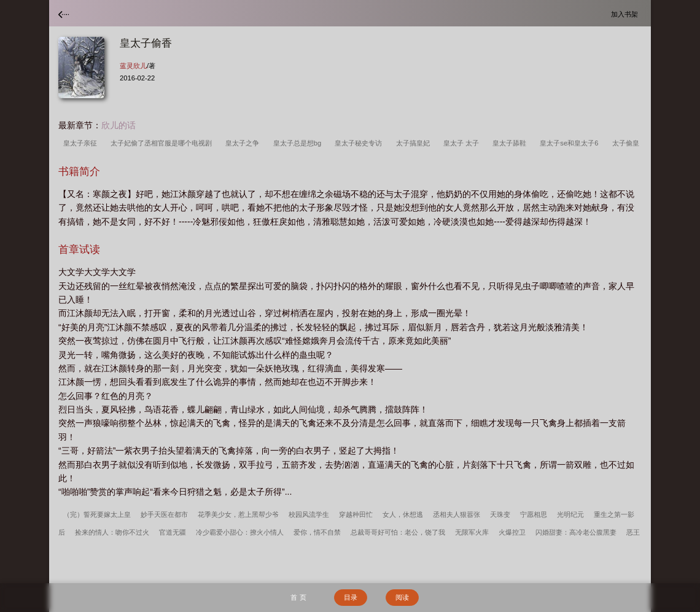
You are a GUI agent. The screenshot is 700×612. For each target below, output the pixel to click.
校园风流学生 (309, 514)
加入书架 (626, 14)
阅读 (402, 597)
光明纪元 (570, 514)
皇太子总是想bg (299, 143)
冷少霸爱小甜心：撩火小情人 (240, 532)
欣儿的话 (119, 125)
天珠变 (500, 514)
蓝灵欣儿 (133, 66)
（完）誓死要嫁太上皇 (97, 514)
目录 (351, 597)
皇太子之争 (244, 143)
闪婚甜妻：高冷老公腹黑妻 (576, 532)
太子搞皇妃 (415, 143)
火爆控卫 (512, 532)
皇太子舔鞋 (511, 143)
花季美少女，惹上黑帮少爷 (238, 514)
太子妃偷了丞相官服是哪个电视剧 (163, 143)
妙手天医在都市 (164, 514)
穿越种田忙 (356, 514)
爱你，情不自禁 (317, 532)
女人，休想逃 (403, 514)
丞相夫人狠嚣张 (457, 514)
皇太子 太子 (463, 143)
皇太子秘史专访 (360, 143)
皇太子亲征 (82, 143)
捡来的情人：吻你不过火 (112, 532)
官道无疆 (173, 532)
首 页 (298, 597)
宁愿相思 (534, 514)
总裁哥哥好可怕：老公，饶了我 (398, 532)
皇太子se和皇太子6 (571, 143)
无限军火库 (472, 532)
